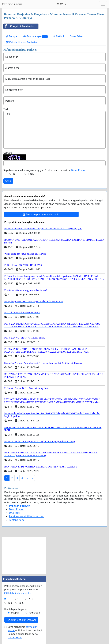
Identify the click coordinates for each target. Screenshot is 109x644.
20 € (31, 599)
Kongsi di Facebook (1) (20, 26)
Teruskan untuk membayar (21, 620)
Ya (14, 174)
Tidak (31, 174)
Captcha (8, 153)
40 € (10, 603)
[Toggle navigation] (103, 4)
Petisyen (12, 36)
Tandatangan (36, 36)
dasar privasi (15, 637)
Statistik (59, 36)
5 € (9, 599)
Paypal (15, 613)
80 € (21, 603)
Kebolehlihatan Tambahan (22, 42)
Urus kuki (14, 513)
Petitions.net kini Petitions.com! (27, 516)
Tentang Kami (17, 520)
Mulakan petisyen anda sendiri (41, 214)
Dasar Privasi (77, 36)
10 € (20, 599)
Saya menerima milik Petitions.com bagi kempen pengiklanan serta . (25, 632)
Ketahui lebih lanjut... (18, 593)
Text (6, 109)
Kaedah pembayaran (16, 609)
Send (8, 181)
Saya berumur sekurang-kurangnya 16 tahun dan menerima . (45, 170)
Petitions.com (12, 4)
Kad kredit (34, 613)
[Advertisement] (24, 556)
